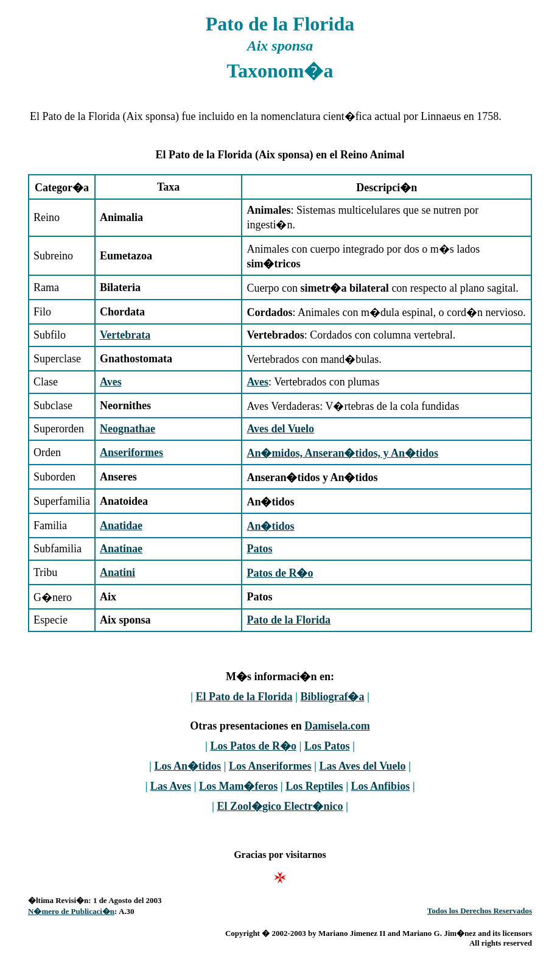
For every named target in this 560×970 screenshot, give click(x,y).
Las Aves (171, 786)
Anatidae (121, 525)
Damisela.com (337, 726)
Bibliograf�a (332, 697)
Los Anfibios (381, 786)
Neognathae (128, 429)
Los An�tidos (187, 766)
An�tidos (270, 526)
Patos (259, 549)
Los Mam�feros (238, 786)
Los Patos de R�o (253, 746)
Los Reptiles (314, 786)
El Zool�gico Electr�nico (280, 806)
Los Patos (327, 746)
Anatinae (121, 549)
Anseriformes (131, 452)
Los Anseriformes (270, 766)
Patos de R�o (280, 573)
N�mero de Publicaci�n (71, 911)
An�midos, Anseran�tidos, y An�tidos (342, 453)
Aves (111, 382)
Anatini (117, 572)
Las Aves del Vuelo (362, 766)
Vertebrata (125, 335)
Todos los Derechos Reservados (480, 911)
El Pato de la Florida (244, 697)
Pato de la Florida (289, 620)
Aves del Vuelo (280, 429)
